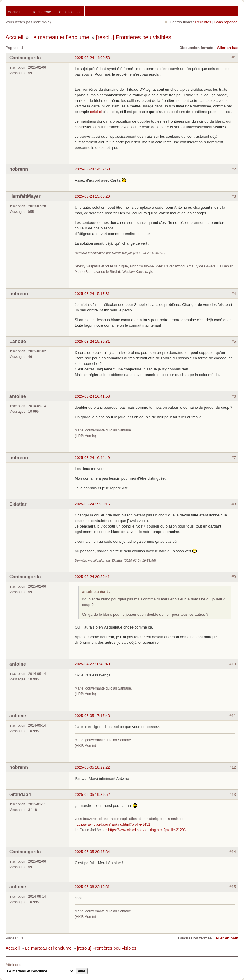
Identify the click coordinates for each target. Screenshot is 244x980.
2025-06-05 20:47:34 (92, 852)
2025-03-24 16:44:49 (92, 458)
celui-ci (96, 112)
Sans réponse (226, 22)
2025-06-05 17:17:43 (92, 716)
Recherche (42, 12)
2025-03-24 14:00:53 (92, 58)
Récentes (203, 22)
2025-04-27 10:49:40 (92, 664)
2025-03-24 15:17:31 (92, 294)
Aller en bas (228, 48)
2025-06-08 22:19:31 (92, 887)
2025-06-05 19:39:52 (92, 794)
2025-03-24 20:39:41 (92, 577)
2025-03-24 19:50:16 (92, 504)
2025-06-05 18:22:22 (92, 767)
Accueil (14, 12)
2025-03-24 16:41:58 (92, 396)
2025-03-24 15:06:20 (92, 196)
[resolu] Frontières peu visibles (134, 37)
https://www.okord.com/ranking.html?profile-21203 (147, 830)
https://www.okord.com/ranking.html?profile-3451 (112, 824)
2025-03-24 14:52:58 (92, 169)
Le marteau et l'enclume (60, 37)
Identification (69, 12)
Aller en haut (227, 938)
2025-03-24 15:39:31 (92, 341)
